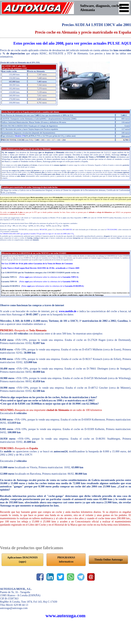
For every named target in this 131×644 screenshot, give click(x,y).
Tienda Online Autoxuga (108, 559)
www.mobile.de (68, 311)
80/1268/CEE (67, 230)
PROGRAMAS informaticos (66, 559)
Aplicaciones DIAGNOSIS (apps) (22, 559)
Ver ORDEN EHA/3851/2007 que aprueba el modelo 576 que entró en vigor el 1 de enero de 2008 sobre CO (37, 234)
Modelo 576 (20, 136)
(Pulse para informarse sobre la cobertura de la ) (49, 277)
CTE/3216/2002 (112, 230)
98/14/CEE (43, 230)
